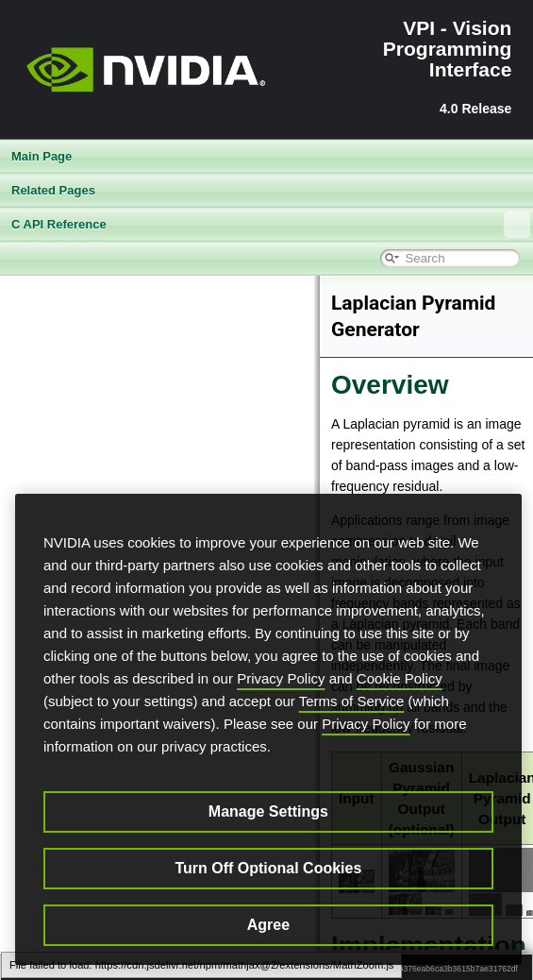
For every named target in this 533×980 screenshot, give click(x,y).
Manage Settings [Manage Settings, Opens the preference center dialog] (268, 811)
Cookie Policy (400, 678)
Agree (268, 925)
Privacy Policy (281, 678)
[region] (268, 729)
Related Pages (53, 190)
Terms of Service (352, 701)
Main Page (42, 156)
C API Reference (271, 225)
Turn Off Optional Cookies (268, 868)
